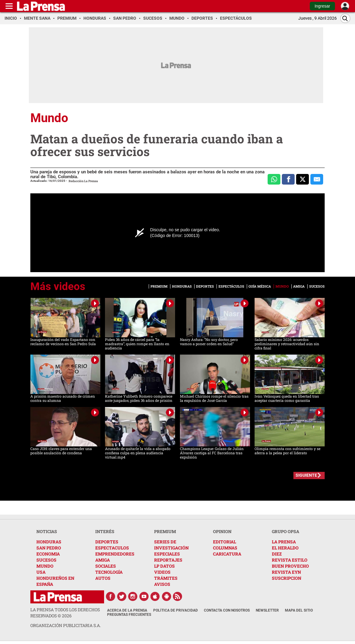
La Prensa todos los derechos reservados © (65, 613)
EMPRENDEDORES (115, 554)
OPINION (222, 531)
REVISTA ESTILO (290, 560)
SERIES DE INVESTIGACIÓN (171, 545)
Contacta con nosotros (227, 610)
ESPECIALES (167, 554)
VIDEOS (162, 572)
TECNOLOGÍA (109, 572)
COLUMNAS (225, 548)
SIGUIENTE (306, 475)
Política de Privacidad (176, 610)
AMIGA (103, 560)
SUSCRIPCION (287, 578)
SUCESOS (46, 560)
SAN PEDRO (49, 548)
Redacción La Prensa (83, 181)
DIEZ (277, 554)
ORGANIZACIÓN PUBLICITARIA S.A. (66, 625)
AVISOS (162, 584)
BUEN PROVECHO (290, 566)
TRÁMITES (166, 578)
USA (41, 572)
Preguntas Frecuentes (129, 615)
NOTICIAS (47, 531)
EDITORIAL (225, 542)
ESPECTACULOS (112, 548)
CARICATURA (227, 554)
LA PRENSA (284, 542)
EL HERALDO (285, 548)
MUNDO (45, 566)
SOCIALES (106, 566)
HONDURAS (49, 542)
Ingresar (322, 6)
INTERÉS (105, 531)
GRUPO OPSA (286, 531)
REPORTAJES (168, 560)
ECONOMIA (48, 554)
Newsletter (267, 610)
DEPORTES (107, 542)
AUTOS (103, 578)
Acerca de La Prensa (127, 610)
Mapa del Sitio (299, 610)
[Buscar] (345, 18)
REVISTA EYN (286, 572)
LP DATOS (164, 566)
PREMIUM (165, 531)
